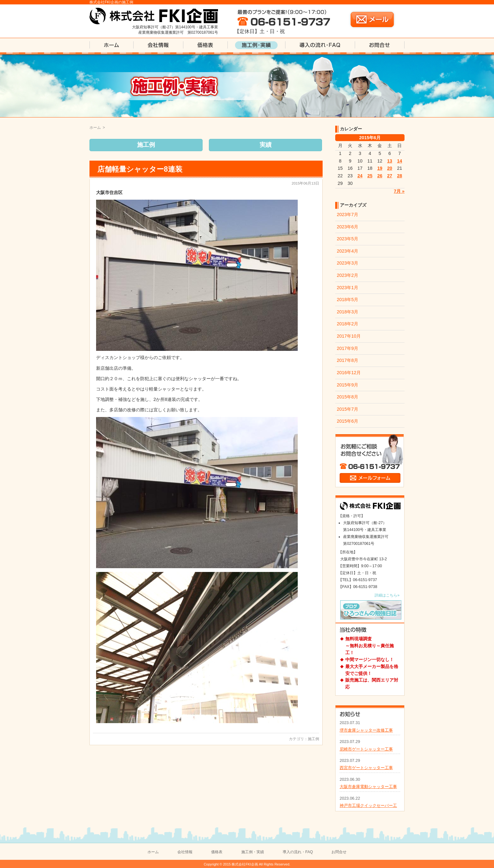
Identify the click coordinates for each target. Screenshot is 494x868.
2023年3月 (348, 263)
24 (360, 176)
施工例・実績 (253, 852)
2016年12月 (349, 373)
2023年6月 (348, 227)
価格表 (217, 852)
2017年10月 (349, 336)
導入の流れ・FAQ (298, 852)
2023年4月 (348, 251)
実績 (266, 145)
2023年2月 (348, 275)
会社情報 (185, 852)
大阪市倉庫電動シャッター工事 (368, 787)
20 (390, 168)
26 (380, 176)
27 (390, 176)
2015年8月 (348, 397)
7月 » (399, 191)
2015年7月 (348, 409)
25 (370, 176)
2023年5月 (348, 239)
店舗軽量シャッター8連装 (140, 169)
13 (390, 161)
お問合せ (339, 852)
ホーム (95, 128)
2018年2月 (348, 324)
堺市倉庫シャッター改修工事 (366, 730)
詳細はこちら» (387, 595)
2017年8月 (348, 360)
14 (399, 161)
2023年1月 (348, 288)
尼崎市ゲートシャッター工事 (366, 749)
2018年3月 (348, 312)
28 (399, 176)
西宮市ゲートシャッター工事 (366, 768)
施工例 (146, 145)
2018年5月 (348, 300)
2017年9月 (348, 348)
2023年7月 (348, 214)
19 (380, 168)
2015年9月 (348, 385)
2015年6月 (348, 421)
